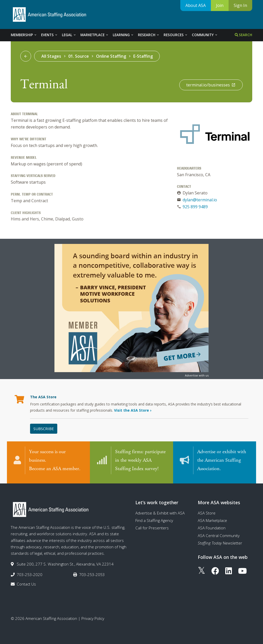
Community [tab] (205, 35)
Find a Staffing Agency (154, 518)
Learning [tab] (123, 35)
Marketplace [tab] (95, 35)
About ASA (196, 5)
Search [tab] (243, 35)
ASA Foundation (212, 526)
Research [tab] (149, 35)
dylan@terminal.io (200, 200)
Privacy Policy (93, 616)
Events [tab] (49, 35)
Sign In (240, 5)
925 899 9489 (195, 207)
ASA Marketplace (212, 518)
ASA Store (207, 511)
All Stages (51, 56)
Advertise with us (197, 375)
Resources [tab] (176, 35)
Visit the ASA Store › (133, 410)
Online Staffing (111, 56)
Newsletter (220, 541)
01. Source (79, 56)
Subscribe (44, 429)
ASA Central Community (219, 533)
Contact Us (26, 582)
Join (220, 5)
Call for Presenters (152, 526)
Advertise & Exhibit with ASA (160, 511)
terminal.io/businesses (211, 85)
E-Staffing (143, 56)
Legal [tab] (69, 35)
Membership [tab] (24, 35)
